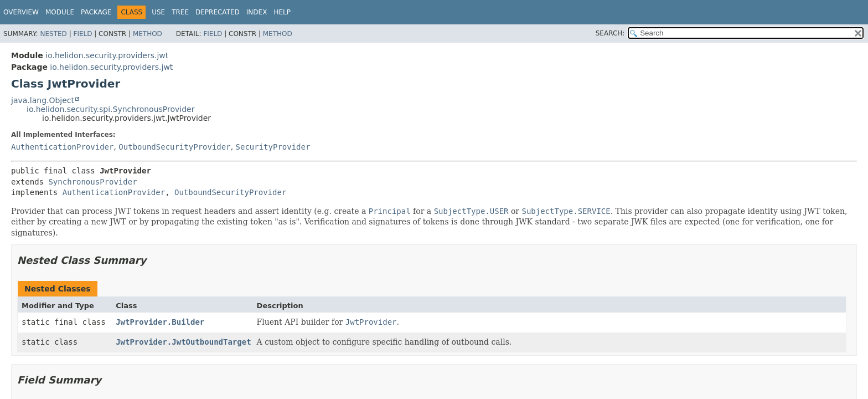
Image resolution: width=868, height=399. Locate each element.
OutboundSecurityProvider (174, 147)
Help (282, 12)
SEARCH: (610, 33)
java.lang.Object (43, 100)
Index (257, 12)
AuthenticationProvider (62, 147)
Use (158, 12)
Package (96, 12)
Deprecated (218, 12)
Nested (53, 34)
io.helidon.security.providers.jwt (107, 55)
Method (148, 34)
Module (60, 12)
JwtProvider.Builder (160, 322)
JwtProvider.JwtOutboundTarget (183, 342)
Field (82, 34)
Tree (180, 12)
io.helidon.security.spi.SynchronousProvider (110, 109)
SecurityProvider (273, 147)
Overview (21, 12)
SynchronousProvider (92, 182)
